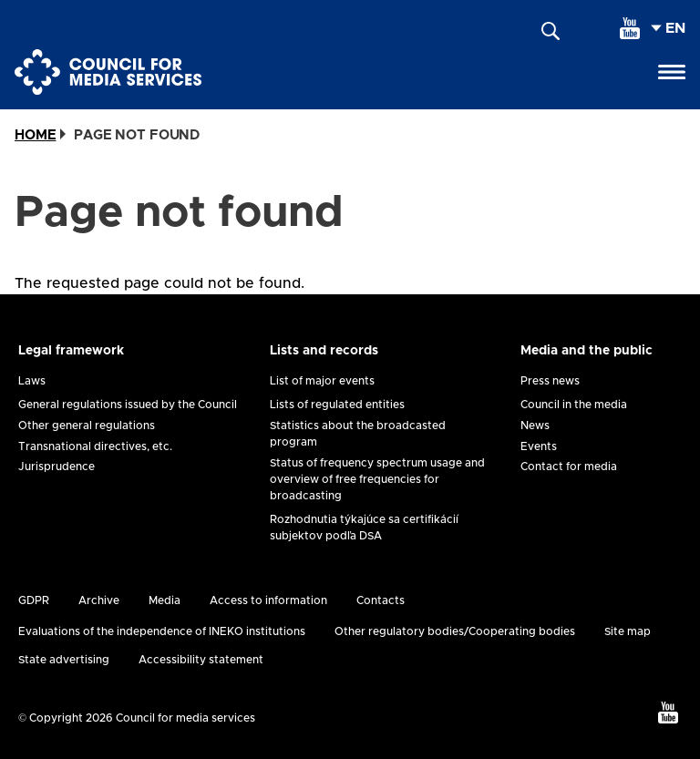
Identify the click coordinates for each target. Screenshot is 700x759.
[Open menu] (672, 72)
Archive (99, 600)
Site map (628, 631)
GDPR (34, 600)
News (535, 426)
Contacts (381, 600)
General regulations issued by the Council (128, 405)
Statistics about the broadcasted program (358, 434)
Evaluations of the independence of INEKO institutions (162, 631)
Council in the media (574, 405)
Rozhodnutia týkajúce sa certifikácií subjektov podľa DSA (364, 528)
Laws (32, 381)
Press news (550, 381)
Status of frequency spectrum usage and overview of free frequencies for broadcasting (377, 479)
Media (165, 600)
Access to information (268, 600)
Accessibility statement (201, 660)
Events (539, 446)
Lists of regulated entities (337, 405)
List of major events (322, 381)
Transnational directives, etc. (95, 446)
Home (35, 135)
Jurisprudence (57, 467)
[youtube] (630, 28)
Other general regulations (87, 426)
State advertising (64, 660)
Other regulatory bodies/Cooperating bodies (455, 631)
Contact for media (569, 467)
